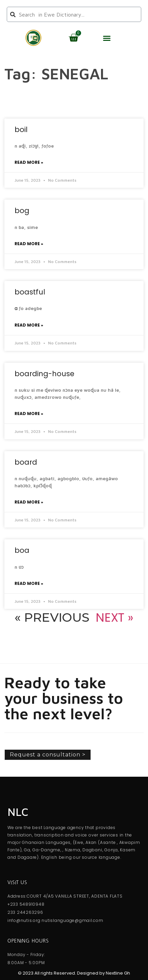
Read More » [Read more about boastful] (29, 325)
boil (21, 130)
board (26, 462)
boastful (30, 292)
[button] (107, 38)
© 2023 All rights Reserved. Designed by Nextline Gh (74, 973)
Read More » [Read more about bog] (29, 244)
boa (22, 550)
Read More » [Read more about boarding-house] (29, 414)
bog (22, 211)
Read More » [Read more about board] (29, 502)
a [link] (16, 308)
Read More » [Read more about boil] (29, 162)
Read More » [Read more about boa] (29, 583)
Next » (114, 617)
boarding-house (44, 374)
